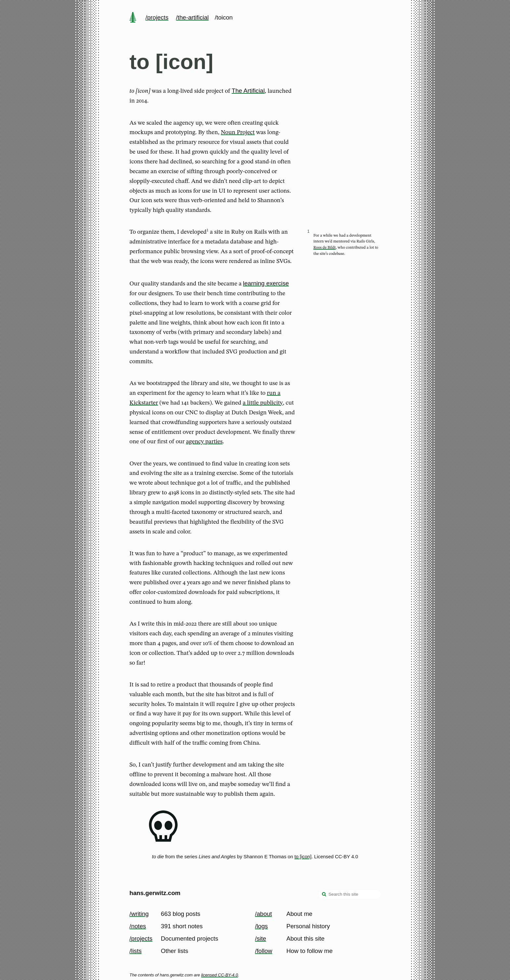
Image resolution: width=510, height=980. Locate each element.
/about (263, 914)
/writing (139, 914)
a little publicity (263, 403)
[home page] (133, 18)
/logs (261, 926)
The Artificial (248, 91)
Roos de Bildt (325, 248)
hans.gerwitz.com (155, 893)
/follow (264, 951)
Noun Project (238, 132)
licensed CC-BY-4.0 (219, 975)
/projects (157, 17)
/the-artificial (192, 17)
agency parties (204, 442)
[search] (324, 895)
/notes (138, 926)
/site (261, 939)
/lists (135, 951)
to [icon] (303, 856)
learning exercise (266, 283)
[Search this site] (350, 894)
